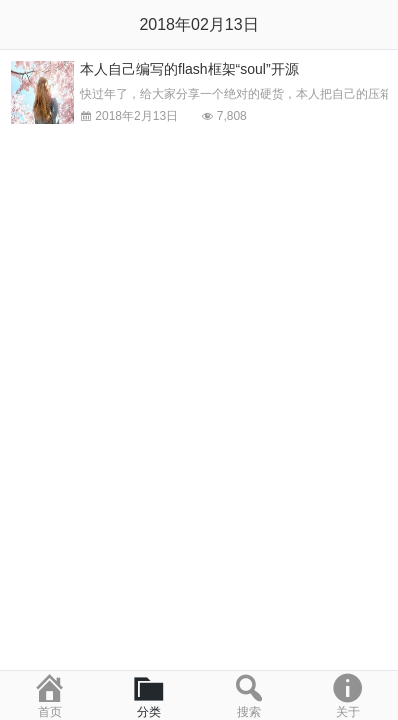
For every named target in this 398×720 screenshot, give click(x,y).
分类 (150, 695)
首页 (50, 695)
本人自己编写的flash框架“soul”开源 (189, 69)
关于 (349, 695)
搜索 (249, 695)
